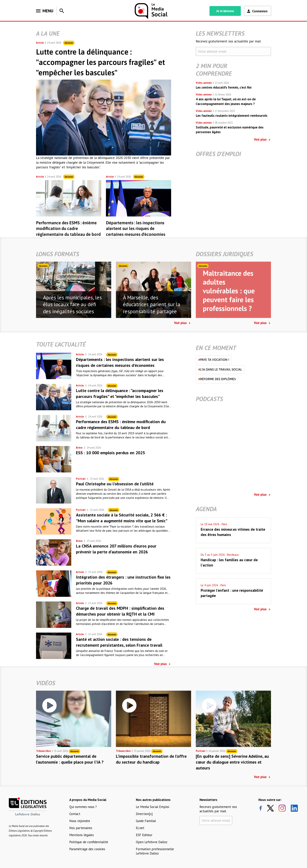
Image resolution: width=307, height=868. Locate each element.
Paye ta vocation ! (214, 360)
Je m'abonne (225, 11)
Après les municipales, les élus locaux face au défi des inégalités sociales (72, 304)
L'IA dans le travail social (220, 369)
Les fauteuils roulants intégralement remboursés (232, 116)
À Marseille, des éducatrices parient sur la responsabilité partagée (152, 304)
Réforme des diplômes (217, 379)
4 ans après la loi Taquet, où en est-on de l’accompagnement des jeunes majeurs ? (226, 101)
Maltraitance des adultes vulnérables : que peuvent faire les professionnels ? (229, 291)
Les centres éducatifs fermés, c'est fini (224, 87)
